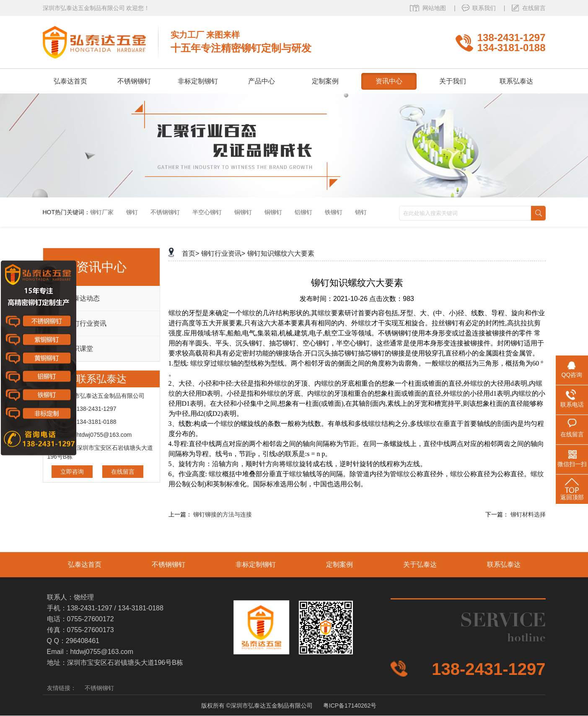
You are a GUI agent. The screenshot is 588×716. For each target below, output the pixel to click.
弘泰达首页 (85, 564)
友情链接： (62, 688)
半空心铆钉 (207, 212)
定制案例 (339, 564)
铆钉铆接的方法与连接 (223, 514)
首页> (190, 253)
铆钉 (132, 212)
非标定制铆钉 (256, 564)
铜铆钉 (243, 212)
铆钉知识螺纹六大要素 (281, 253)
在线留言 (534, 8)
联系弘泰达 (504, 564)
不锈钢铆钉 (165, 212)
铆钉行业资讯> (223, 253)
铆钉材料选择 (528, 514)
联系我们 (485, 8)
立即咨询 (72, 472)
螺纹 (175, 313)
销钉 (361, 212)
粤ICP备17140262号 (350, 706)
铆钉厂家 (102, 212)
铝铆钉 (303, 212)
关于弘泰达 (420, 564)
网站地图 (435, 8)
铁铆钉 (334, 212)
